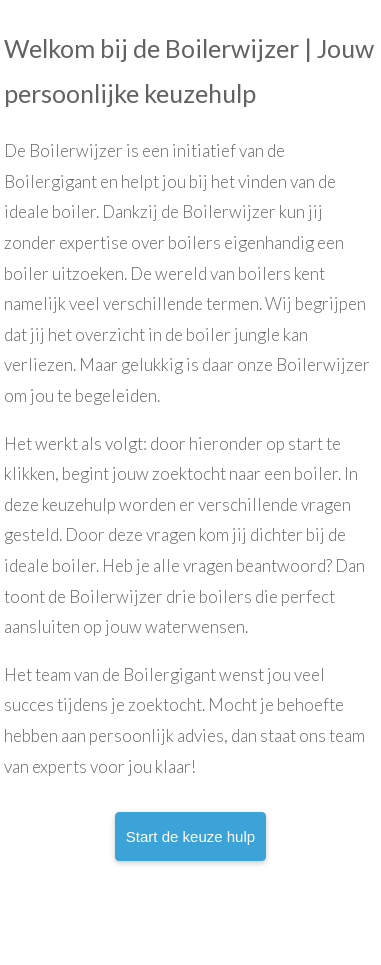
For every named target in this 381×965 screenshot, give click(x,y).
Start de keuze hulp (190, 836)
